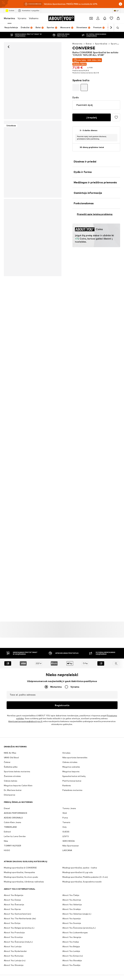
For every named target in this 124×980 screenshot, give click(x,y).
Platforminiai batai (72, 781)
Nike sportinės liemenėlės (75, 758)
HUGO (7, 850)
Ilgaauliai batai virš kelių (74, 776)
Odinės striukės (70, 762)
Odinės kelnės (11, 781)
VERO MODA (69, 841)
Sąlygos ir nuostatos (30, 931)
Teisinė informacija (55, 931)
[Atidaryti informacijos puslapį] (120, 4)
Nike (6, 841)
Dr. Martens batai (13, 790)
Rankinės (67, 786)
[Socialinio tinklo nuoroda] (7, 883)
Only (65, 827)
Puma (65, 818)
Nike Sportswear (71, 846)
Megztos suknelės (71, 767)
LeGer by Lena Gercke (15, 836)
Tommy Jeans (69, 808)
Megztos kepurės (71, 772)
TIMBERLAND (10, 827)
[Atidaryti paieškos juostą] (117, 28)
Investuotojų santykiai (72, 926)
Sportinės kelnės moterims (17, 772)
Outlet (10, 11)
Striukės (66, 753)
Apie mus (22, 926)
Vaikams (34, 18)
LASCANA (67, 850)
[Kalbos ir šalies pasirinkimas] (116, 11)
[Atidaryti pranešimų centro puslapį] (105, 18)
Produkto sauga (96, 931)
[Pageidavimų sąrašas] (111, 18)
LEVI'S (66, 836)
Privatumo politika (97, 926)
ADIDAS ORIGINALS (13, 818)
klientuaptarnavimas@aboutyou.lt (25, 721)
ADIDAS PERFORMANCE (16, 813)
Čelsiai (7, 762)
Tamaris (66, 822)
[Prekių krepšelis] (118, 18)
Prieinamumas (76, 931)
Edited (7, 832)
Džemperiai (10, 795)
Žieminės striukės (12, 776)
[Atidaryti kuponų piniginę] (91, 18)
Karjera (52, 926)
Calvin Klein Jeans (12, 822)
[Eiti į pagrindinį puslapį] (61, 18)
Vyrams (22, 18)
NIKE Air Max (10, 753)
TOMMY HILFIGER (12, 846)
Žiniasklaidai (38, 926)
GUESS (66, 832)
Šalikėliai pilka (11, 767)
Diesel (7, 808)
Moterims (9, 18)
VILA (65, 813)
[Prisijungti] (98, 18)
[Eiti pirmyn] (111, 28)
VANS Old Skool (11, 758)
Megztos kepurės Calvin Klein (18, 786)
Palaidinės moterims (72, 790)
